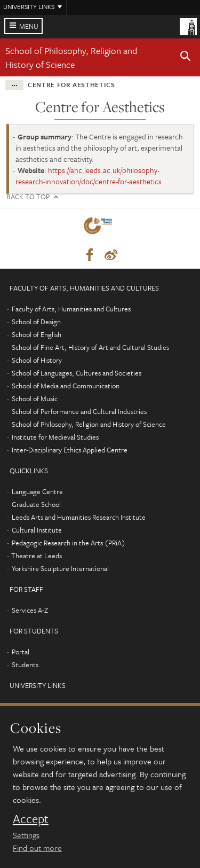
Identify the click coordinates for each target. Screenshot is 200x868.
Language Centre (37, 491)
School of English (37, 334)
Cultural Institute (37, 530)
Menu (29, 26)
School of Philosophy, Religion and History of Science (71, 57)
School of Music (35, 398)
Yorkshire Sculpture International (60, 568)
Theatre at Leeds (37, 556)
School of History (37, 360)
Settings (26, 835)
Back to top (28, 197)
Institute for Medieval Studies (55, 437)
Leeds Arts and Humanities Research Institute (79, 517)
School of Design (36, 322)
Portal (21, 652)
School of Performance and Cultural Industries (79, 411)
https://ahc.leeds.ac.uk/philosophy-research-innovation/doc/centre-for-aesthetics (89, 176)
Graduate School (36, 504)
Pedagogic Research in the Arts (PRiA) (69, 543)
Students (25, 664)
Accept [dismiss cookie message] (31, 819)
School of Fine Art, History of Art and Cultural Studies (90, 347)
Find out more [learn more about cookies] (37, 848)
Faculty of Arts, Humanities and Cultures (71, 309)
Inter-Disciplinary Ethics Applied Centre (70, 450)
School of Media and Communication (66, 386)
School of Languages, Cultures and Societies (77, 373)
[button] (186, 58)
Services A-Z (30, 610)
